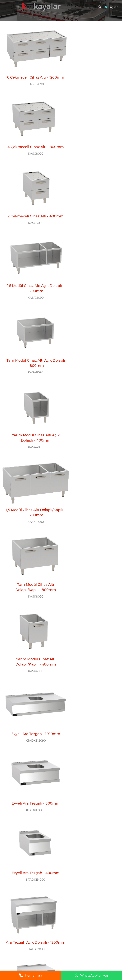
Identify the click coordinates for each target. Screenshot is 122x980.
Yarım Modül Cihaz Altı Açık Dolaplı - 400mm (89, 211)
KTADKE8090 (31, 420)
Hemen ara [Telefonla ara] (31, 975)
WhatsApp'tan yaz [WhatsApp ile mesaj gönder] (92, 975)
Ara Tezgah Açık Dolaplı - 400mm (31, 548)
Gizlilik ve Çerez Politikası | (99, 951)
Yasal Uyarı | (71, 951)
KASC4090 (31, 151)
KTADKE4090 (89, 420)
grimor (113, 951)
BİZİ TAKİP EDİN (18, 877)
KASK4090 (31, 357)
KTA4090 (31, 762)
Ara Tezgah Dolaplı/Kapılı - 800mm (31, 616)
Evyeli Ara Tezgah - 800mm (31, 413)
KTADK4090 (89, 625)
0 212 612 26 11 (21, 863)
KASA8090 (31, 220)
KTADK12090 (89, 557)
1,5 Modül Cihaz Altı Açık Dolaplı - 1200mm (89, 142)
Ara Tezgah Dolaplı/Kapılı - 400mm (89, 548)
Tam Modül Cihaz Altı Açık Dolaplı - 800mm (31, 211)
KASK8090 (89, 288)
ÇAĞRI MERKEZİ (18, 852)
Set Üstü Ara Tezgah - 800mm (89, 685)
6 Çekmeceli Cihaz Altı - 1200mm (31, 74)
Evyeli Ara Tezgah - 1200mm (89, 345)
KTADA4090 (31, 557)
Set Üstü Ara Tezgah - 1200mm (31, 685)
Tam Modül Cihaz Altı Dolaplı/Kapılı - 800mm (89, 279)
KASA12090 (89, 151)
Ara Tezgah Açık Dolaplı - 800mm (89, 479)
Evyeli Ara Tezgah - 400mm (89, 413)
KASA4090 (89, 220)
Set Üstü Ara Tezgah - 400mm (31, 753)
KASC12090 (31, 83)
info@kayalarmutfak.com (20, 818)
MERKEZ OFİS (16, 805)
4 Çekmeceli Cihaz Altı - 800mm (89, 74)
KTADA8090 (89, 488)
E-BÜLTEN (13, 901)
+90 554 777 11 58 (27, 832)
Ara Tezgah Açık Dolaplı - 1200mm (31, 479)
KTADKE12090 (89, 352)
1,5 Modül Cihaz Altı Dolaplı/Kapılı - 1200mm (31, 279)
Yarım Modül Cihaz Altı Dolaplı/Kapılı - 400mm (31, 347)
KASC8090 (89, 83)
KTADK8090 (31, 625)
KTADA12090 (31, 488)
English (113, 7)
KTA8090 (89, 694)
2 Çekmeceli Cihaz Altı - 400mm (31, 142)
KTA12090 (31, 694)
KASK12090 (31, 288)
